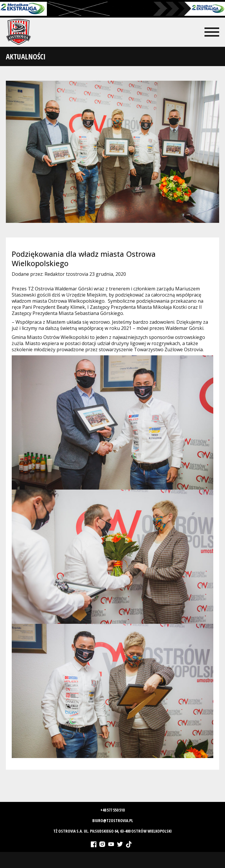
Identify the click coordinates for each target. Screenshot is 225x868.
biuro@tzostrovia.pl (113, 820)
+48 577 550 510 (112, 810)
